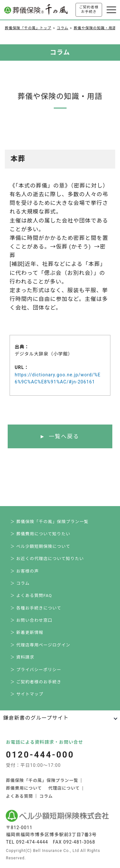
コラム (62, 28)
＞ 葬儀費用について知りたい (40, 534)
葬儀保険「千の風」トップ (28, 28)
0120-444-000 (40, 755)
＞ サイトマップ (27, 694)
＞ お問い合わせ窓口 (31, 620)
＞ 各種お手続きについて (36, 608)
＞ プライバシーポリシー (36, 670)
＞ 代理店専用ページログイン (40, 645)
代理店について (64, 788)
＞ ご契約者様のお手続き (36, 682)
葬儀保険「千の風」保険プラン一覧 (42, 780)
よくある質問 (19, 796)
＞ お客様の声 (24, 571)
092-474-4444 (32, 842)
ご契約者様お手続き (89, 9)
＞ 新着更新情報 (27, 632)
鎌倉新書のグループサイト (36, 718)
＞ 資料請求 (22, 657)
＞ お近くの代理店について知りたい (47, 559)
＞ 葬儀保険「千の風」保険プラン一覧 (49, 522)
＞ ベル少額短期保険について (40, 546)
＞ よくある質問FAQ (31, 596)
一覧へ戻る (64, 436)
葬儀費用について (24, 788)
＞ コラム (20, 583)
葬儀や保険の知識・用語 (95, 28)
